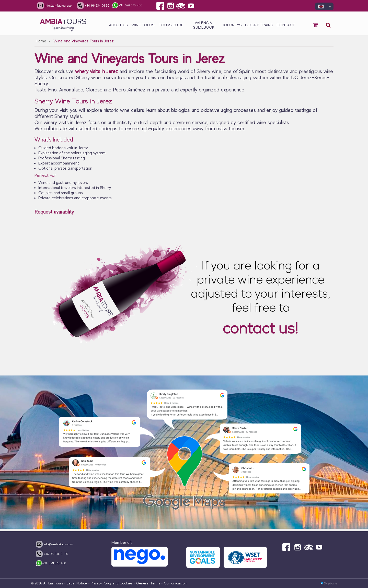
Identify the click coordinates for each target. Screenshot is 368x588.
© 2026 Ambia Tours (47, 583)
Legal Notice (77, 583)
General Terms (148, 583)
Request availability (54, 212)
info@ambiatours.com (54, 544)
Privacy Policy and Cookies (112, 583)
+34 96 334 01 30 (52, 554)
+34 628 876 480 (51, 563)
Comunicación (175, 583)
